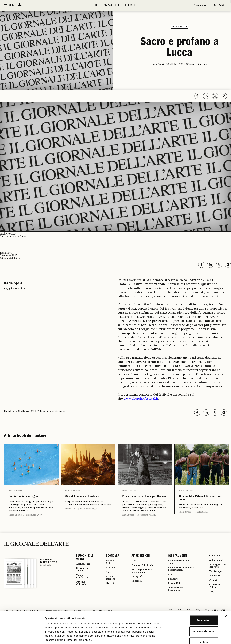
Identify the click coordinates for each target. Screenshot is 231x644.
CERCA (221, 5)
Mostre (20, 490)
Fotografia (138, 589)
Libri (134, 569)
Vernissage (216, 583)
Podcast (172, 589)
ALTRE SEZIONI (140, 564)
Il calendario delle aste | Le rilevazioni (180, 578)
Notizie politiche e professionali (143, 582)
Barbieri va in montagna (23, 501)
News (11, 490)
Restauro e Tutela (83, 578)
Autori (171, 584)
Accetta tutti (194, 599)
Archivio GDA (179, 27)
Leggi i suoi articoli (15, 288)
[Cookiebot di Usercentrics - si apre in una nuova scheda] (22, 637)
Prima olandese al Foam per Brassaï (141, 501)
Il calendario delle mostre (180, 570)
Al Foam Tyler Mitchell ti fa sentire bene (201, 503)
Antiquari (111, 576)
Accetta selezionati (194, 610)
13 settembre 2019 (146, 523)
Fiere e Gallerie (110, 570)
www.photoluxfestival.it (141, 399)
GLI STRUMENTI (177, 564)
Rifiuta (194, 622)
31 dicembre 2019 (32, 523)
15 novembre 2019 (90, 517)
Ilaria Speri (14, 523)
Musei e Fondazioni (84, 586)
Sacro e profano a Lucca (179, 48)
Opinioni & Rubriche (138, 575)
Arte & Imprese (111, 587)
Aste (108, 581)
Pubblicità (215, 588)
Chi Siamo (215, 564)
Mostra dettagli (179, 637)
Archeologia (84, 572)
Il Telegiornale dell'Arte (217, 576)
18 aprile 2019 (201, 522)
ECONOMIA (112, 564)
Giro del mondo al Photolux (84, 501)
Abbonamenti (201, 5)
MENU (11, 5)
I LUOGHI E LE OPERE (83, 565)
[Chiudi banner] (226, 596)
